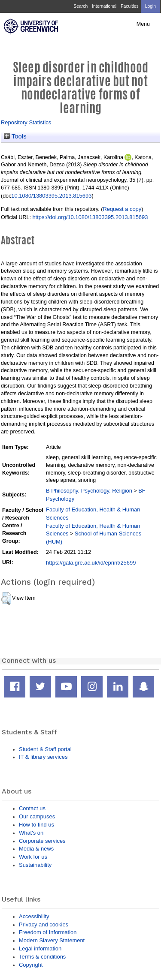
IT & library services (43, 757)
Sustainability (35, 865)
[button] (6, 598)
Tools (15, 136)
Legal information (40, 948)
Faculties (129, 6)
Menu (143, 24)
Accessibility (34, 916)
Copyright (31, 965)
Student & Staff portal (45, 749)
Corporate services (42, 841)
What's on (31, 833)
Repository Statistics (26, 122)
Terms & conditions (42, 957)
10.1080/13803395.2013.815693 (51, 196)
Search (80, 6)
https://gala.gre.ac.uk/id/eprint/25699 (91, 563)
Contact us (32, 808)
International (104, 6)
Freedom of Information (48, 932)
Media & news (36, 849)
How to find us (36, 825)
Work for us (33, 857)
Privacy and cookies (44, 924)
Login (150, 6)
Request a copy (122, 209)
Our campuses (37, 816)
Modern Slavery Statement (52, 940)
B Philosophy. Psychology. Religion (89, 491)
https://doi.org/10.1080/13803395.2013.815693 (90, 217)
